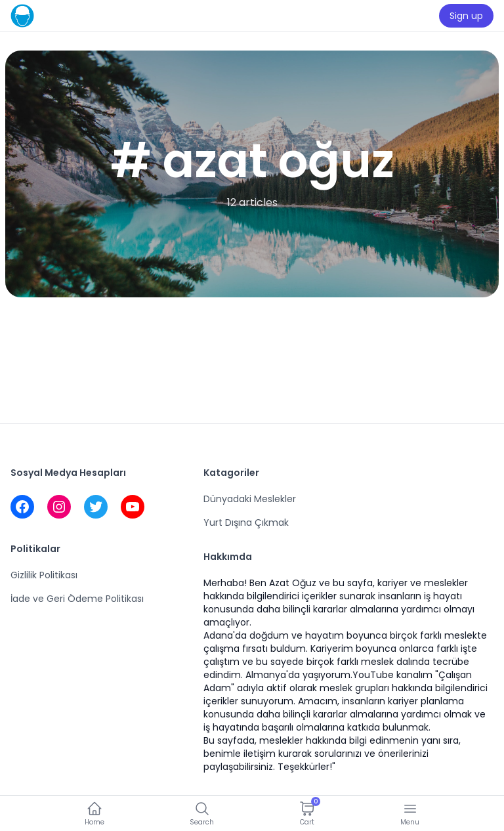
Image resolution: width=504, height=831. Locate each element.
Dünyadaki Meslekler (250, 499)
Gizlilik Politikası (44, 575)
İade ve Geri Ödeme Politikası (77, 599)
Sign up (466, 16)
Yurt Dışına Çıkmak (246, 522)
